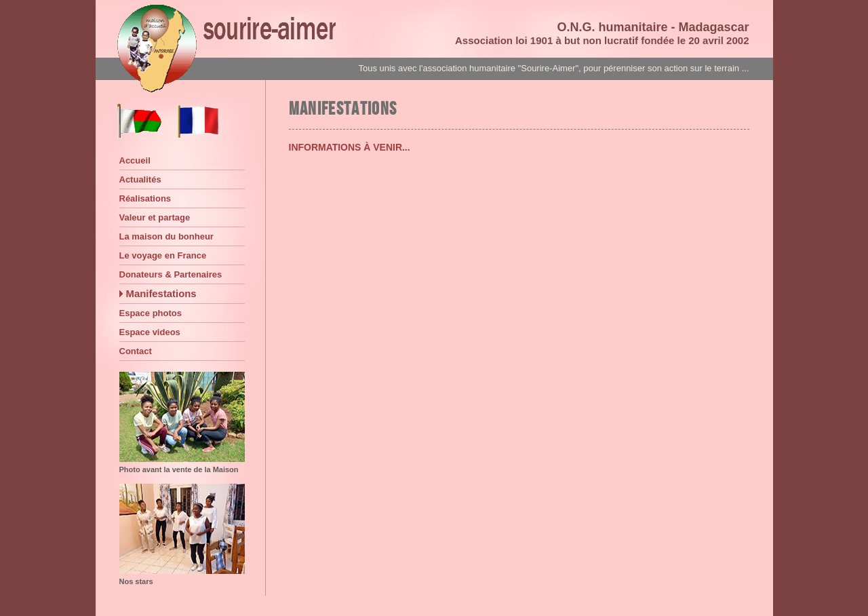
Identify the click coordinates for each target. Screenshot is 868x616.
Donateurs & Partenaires (171, 274)
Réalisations (145, 198)
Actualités (140, 179)
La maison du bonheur (166, 236)
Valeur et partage (155, 217)
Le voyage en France (163, 255)
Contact (136, 351)
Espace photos (151, 313)
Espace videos (150, 332)
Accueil (135, 160)
